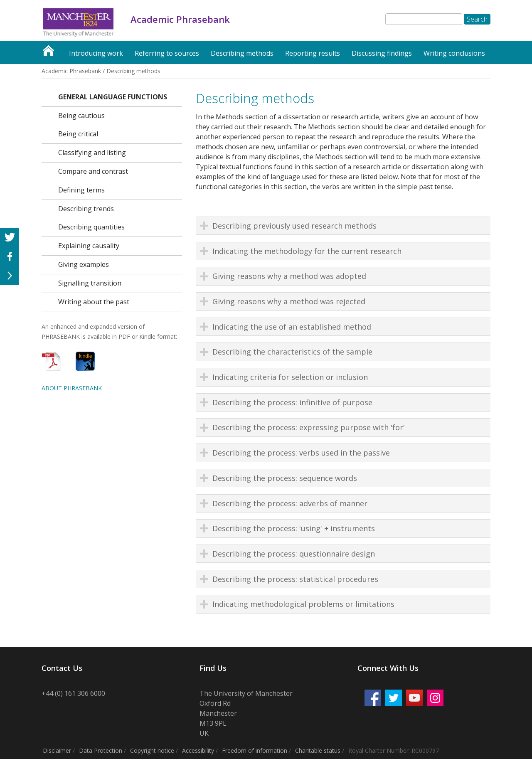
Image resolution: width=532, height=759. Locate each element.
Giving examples (84, 264)
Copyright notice (152, 750)
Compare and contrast (93, 171)
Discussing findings (382, 53)
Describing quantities (91, 227)
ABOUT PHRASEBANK (72, 388)
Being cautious (81, 116)
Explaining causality (89, 246)
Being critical (78, 134)
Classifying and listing (92, 153)
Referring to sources (167, 53)
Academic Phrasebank (48, 48)
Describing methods (242, 53)
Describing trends (86, 209)
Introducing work (96, 53)
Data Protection (101, 750)
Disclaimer (57, 750)
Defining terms (81, 190)
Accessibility (198, 750)
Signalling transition (90, 283)
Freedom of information (255, 750)
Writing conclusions (454, 53)
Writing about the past (94, 302)
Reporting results (313, 53)
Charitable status (318, 750)
